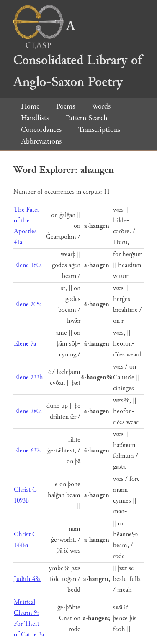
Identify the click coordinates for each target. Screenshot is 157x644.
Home (30, 106)
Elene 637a (28, 451)
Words (101, 106)
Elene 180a (28, 265)
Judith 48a (27, 579)
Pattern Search (87, 118)
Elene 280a (28, 411)
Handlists (35, 118)
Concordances (41, 130)
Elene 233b (28, 378)
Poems (66, 106)
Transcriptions (99, 130)
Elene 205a (28, 304)
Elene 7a (25, 344)
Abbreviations (41, 141)
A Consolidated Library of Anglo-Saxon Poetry (77, 54)
